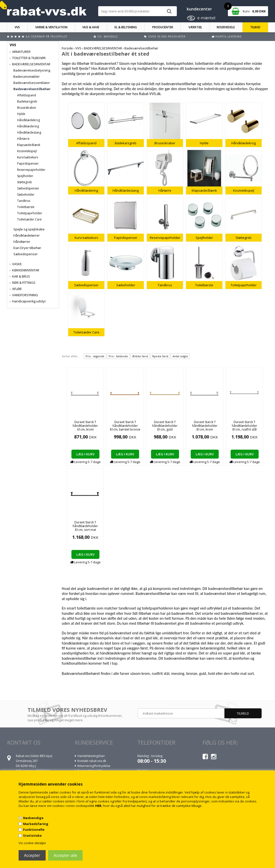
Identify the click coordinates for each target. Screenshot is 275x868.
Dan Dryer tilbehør (27, 248)
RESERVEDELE (226, 27)
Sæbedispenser (28, 188)
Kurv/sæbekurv (28, 157)
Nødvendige (33, 818)
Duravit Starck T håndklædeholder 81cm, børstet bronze (125, 426)
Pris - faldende (118, 356)
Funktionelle (34, 830)
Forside (67, 48)
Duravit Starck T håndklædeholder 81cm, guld (165, 426)
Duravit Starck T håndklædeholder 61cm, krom (85, 426)
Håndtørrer (22, 242)
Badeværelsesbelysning (32, 70)
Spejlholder (25, 176)
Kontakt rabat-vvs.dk (92, 761)
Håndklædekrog (29, 120)
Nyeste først (160, 356)
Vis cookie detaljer (32, 843)
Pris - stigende (95, 356)
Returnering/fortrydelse (94, 766)
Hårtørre (23, 139)
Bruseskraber (27, 108)
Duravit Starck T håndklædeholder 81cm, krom (205, 426)
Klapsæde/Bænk (29, 145)
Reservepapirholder (31, 170)
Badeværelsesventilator (32, 83)
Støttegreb (25, 182)
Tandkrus (24, 201)
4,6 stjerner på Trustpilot (46, 36)
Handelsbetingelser (91, 756)
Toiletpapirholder (30, 213)
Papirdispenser (28, 163)
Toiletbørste (26, 207)
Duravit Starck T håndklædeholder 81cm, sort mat (85, 526)
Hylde (21, 114)
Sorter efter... (71, 356)
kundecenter (199, 9)
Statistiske (32, 835)
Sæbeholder (26, 195)
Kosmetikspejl (27, 151)
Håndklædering (28, 126)
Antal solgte (180, 356)
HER (98, 806)
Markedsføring (36, 824)
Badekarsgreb (27, 101)
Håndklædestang (29, 132)
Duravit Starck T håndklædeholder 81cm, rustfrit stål (244, 426)
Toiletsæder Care (29, 219)
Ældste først (140, 356)
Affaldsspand (27, 95)
